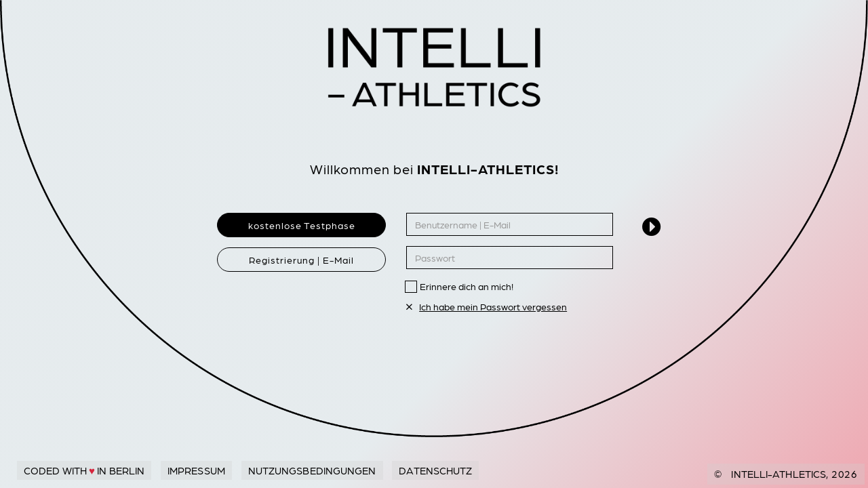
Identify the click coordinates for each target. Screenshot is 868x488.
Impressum (196, 470)
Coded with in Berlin (84, 470)
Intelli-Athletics (778, 474)
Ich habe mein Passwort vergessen (487, 306)
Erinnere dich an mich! (467, 286)
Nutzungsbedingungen (312, 470)
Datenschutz (435, 470)
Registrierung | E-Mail (301, 260)
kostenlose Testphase (302, 225)
